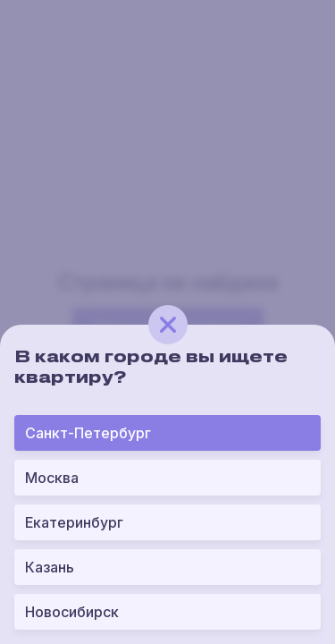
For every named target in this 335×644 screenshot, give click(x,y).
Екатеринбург (74, 522)
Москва (52, 478)
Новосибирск (72, 612)
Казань (50, 567)
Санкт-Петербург (88, 433)
